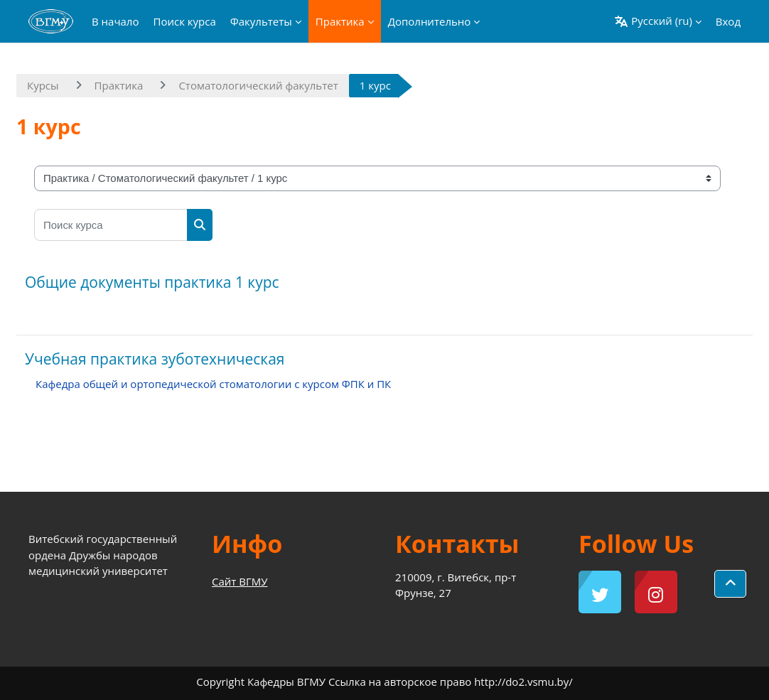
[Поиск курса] (111, 225)
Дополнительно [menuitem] (430, 21)
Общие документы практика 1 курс (152, 282)
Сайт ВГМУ (240, 581)
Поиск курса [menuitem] (184, 21)
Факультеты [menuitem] (261, 21)
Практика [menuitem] (340, 21)
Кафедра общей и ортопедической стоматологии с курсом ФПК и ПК (213, 384)
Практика (119, 85)
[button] (657, 21)
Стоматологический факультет (258, 85)
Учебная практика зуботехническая (155, 359)
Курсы (43, 85)
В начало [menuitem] (115, 21)
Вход (728, 21)
